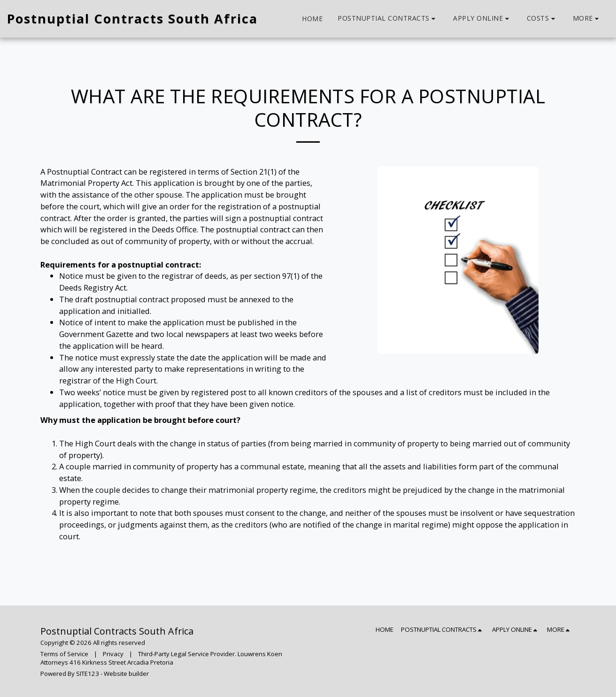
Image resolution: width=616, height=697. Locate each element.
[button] (388, 19)
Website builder (126, 674)
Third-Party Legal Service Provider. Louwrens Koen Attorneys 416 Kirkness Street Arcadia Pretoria (161, 658)
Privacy (113, 654)
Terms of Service (64, 654)
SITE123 (88, 674)
